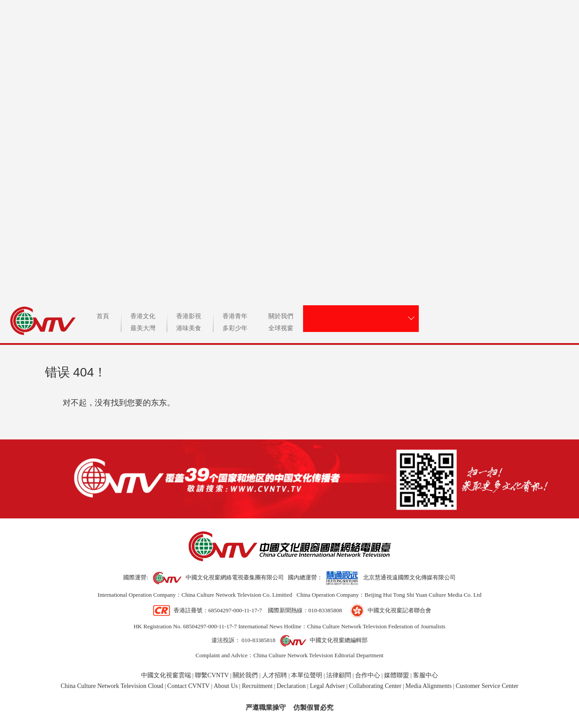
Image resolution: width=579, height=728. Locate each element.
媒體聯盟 (397, 675)
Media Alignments (429, 686)
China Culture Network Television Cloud (112, 686)
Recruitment (257, 686)
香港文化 (143, 316)
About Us (226, 686)
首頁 (103, 316)
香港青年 (235, 316)
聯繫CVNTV (212, 675)
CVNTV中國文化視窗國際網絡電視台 (289, 145)
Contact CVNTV (188, 686)
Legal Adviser (327, 686)
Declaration (291, 686)
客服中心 (425, 675)
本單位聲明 (307, 675)
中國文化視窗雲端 (166, 675)
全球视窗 (281, 328)
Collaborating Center (375, 686)
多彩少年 (235, 328)
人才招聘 (275, 675)
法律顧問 (339, 675)
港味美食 (189, 328)
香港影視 (189, 316)
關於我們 (281, 316)
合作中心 (368, 675)
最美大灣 (143, 328)
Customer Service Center (487, 686)
